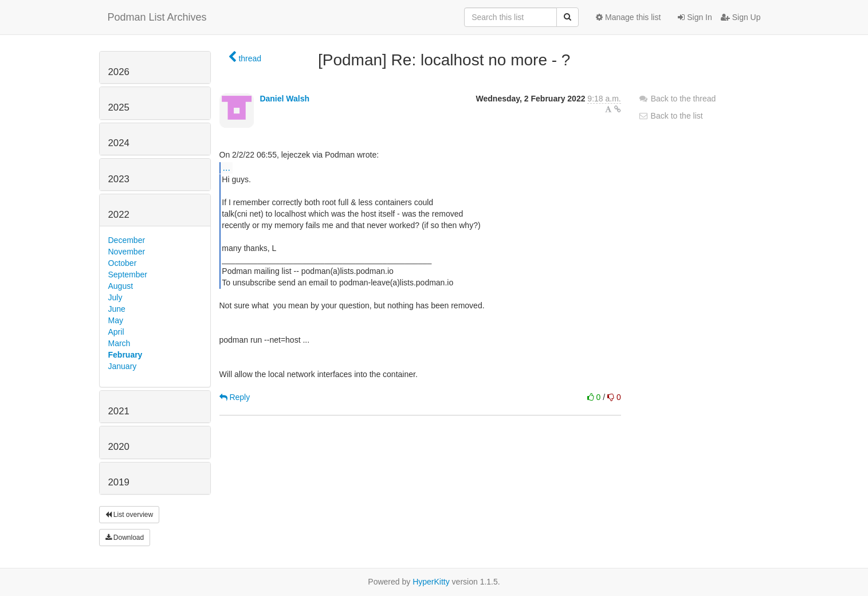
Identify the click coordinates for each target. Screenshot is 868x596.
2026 (119, 72)
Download (125, 538)
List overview (129, 515)
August (121, 286)
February (125, 355)
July (115, 297)
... (227, 167)
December (127, 240)
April (116, 332)
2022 (119, 215)
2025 (119, 107)
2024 (119, 143)
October (123, 263)
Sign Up (741, 17)
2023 (119, 179)
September (128, 275)
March (119, 343)
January (123, 366)
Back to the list (671, 116)
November (127, 252)
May (116, 320)
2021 (119, 411)
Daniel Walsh (284, 99)
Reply (235, 397)
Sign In (695, 17)
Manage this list (628, 17)
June (117, 309)
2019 (119, 482)
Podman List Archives (157, 17)
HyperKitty (431, 582)
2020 (119, 447)
